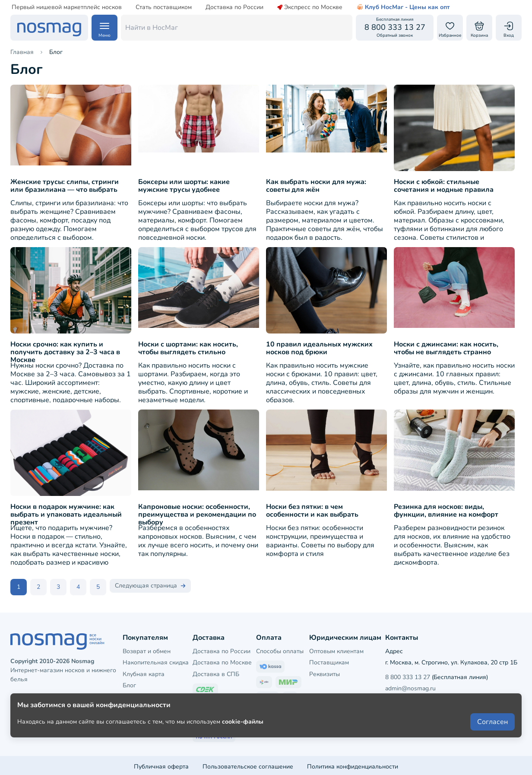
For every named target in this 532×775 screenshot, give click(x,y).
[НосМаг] (49, 28)
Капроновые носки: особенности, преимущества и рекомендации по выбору (197, 515)
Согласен (492, 746)
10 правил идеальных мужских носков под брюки (319, 348)
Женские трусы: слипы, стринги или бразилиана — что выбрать (65, 186)
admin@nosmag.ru (410, 686)
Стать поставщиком (164, 7)
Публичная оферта (161, 764)
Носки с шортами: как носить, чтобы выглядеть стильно (188, 348)
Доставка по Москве (222, 660)
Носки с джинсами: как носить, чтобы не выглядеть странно (446, 348)
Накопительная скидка (156, 660)
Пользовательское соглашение (248, 764)
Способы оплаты (280, 649)
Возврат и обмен (147, 649)
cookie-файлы (243, 745)
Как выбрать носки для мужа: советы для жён (316, 186)
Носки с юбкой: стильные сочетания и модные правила (444, 186)
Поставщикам (329, 660)
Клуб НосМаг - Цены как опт (403, 7)
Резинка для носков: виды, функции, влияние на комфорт (446, 511)
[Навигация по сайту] (104, 28)
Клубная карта (144, 672)
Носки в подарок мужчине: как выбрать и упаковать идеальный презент (66, 515)
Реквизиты (325, 672)
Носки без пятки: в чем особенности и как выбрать (312, 511)
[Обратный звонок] (395, 28)
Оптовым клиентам (336, 649)
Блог (129, 683)
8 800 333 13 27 (408, 675)
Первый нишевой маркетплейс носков (67, 7)
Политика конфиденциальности (353, 764)
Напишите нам (445, 697)
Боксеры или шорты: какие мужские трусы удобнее (184, 186)
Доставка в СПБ (216, 672)
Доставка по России (234, 7)
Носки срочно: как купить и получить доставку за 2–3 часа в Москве (65, 352)
